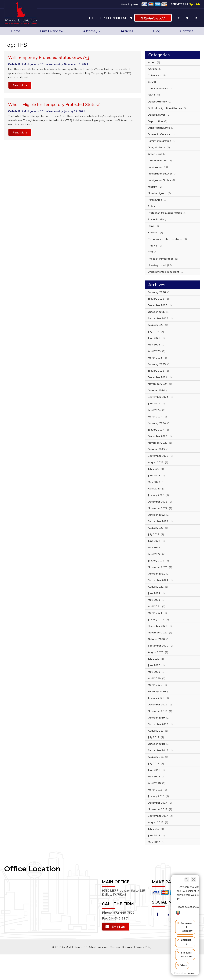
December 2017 (158, 803)
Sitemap (115, 947)
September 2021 (158, 580)
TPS (150, 252)
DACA (152, 95)
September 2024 (158, 397)
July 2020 (154, 659)
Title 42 (153, 246)
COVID (152, 82)
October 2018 (156, 744)
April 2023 (154, 488)
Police (151, 206)
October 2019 (156, 718)
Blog (157, 31)
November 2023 (158, 443)
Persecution (155, 200)
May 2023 (154, 482)
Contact (187, 31)
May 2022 (154, 547)
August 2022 (156, 528)
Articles (127, 31)
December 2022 (158, 502)
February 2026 (157, 292)
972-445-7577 (153, 18)
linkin (196, 18)
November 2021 (158, 567)
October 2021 (156, 574)
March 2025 (155, 358)
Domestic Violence (159, 134)
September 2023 (158, 456)
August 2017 (156, 822)
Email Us (118, 927)
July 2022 (154, 534)
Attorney (92, 31)
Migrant (153, 187)
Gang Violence (157, 147)
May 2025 (154, 344)
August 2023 (156, 462)
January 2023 (156, 495)
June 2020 (154, 665)
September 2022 (158, 521)
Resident (153, 232)
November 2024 (158, 384)
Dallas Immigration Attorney (165, 108)
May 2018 (154, 776)
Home (16, 31)
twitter (187, 18)
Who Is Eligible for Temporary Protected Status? (54, 104)
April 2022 (154, 554)
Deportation (155, 121)
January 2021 (156, 619)
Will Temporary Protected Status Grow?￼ (48, 57)
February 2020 (157, 691)
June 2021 (154, 593)
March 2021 (155, 613)
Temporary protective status (165, 239)
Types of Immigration (161, 259)
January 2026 (156, 299)
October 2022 (156, 515)
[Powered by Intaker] (177, 973)
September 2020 (158, 646)
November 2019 (158, 711)
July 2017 (154, 829)
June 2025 (154, 338)
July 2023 (154, 469)
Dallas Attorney (157, 102)
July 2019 (154, 737)
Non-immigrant (157, 193)
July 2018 (154, 763)
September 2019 (158, 724)
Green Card (155, 154)
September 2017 (158, 816)
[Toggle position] (187, 878)
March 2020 (155, 685)
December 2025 (158, 305)
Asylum (152, 69)
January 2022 (156, 560)
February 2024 (157, 423)
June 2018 (154, 770)
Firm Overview (52, 31)
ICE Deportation (158, 160)
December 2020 (158, 626)
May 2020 (154, 672)
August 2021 (156, 587)
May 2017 (154, 842)
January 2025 (156, 371)
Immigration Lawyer (160, 174)
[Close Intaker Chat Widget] (193, 878)
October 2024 (156, 390)
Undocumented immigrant (163, 272)
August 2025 (156, 325)
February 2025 (157, 364)
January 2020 (156, 698)
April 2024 (154, 410)
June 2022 (154, 541)
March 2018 (155, 790)
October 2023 (156, 449)
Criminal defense (158, 88)
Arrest (152, 62)
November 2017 (158, 809)
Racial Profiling (157, 219)
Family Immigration (159, 141)
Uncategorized (157, 265)
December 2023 (158, 436)
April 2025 (154, 351)
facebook (179, 18)
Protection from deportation (165, 213)
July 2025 (154, 331)
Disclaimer (128, 947)
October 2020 (156, 639)
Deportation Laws (159, 128)
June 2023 (154, 475)
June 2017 (154, 835)
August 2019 (156, 731)
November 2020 (158, 632)
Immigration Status (159, 180)
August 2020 (156, 652)
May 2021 (154, 600)
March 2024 (155, 416)
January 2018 (156, 796)
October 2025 (156, 312)
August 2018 (156, 757)
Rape (151, 226)
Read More (20, 85)
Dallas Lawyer (157, 115)
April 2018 (154, 783)
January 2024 (156, 430)
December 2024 (158, 377)
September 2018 (158, 750)
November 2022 (158, 508)
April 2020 (154, 678)
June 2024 (154, 403)
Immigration (155, 167)
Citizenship (155, 75)
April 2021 (154, 606)
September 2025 (158, 318)
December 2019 (158, 704)
